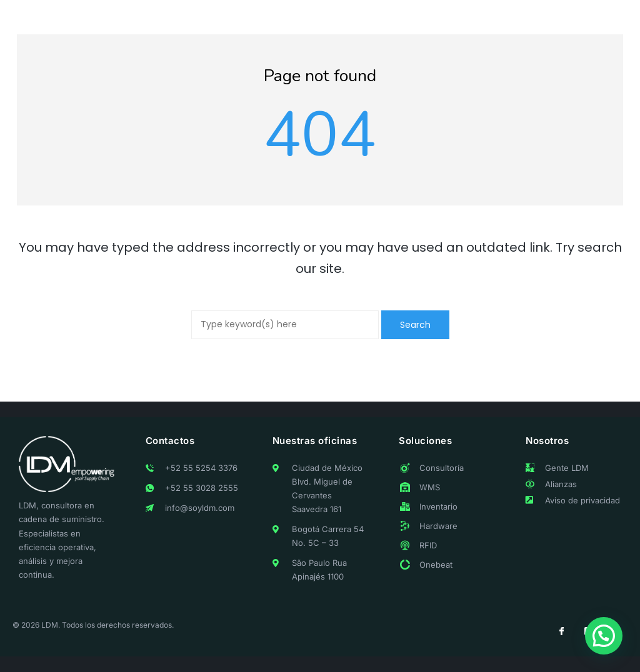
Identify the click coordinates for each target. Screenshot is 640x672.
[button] (604, 636)
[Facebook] (561, 631)
